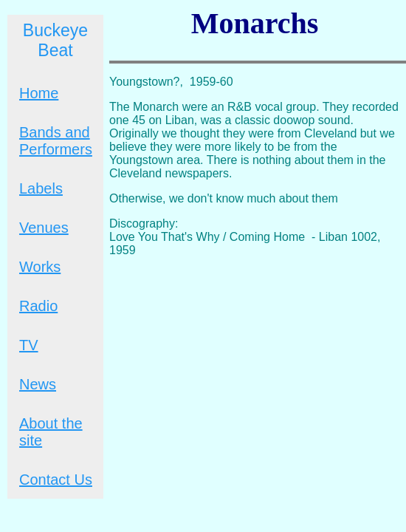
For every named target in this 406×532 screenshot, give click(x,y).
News (38, 384)
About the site (51, 432)
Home (39, 93)
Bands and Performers (56, 141)
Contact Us (56, 480)
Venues (44, 228)
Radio (38, 306)
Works (40, 267)
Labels (41, 188)
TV (29, 345)
